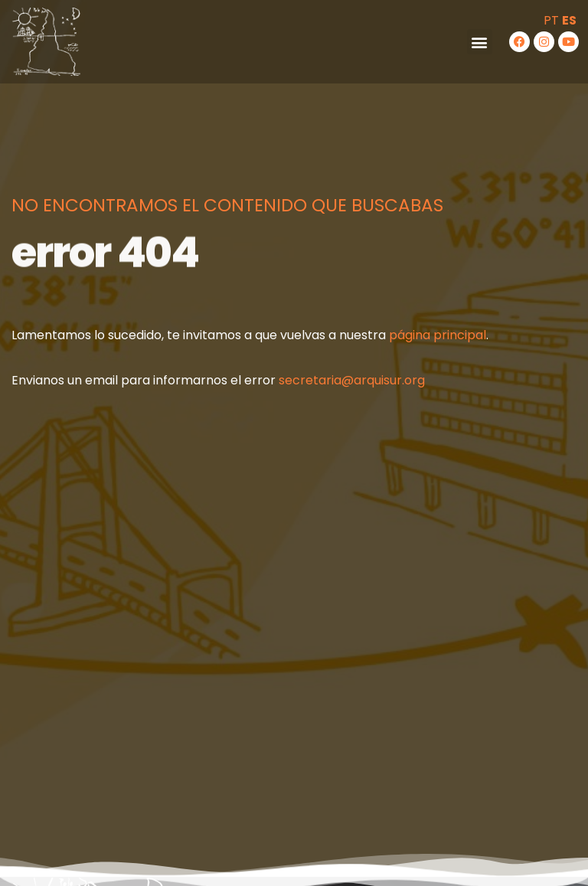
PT (551, 20)
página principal (438, 335)
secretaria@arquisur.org (352, 380)
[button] (480, 42)
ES (569, 20)
